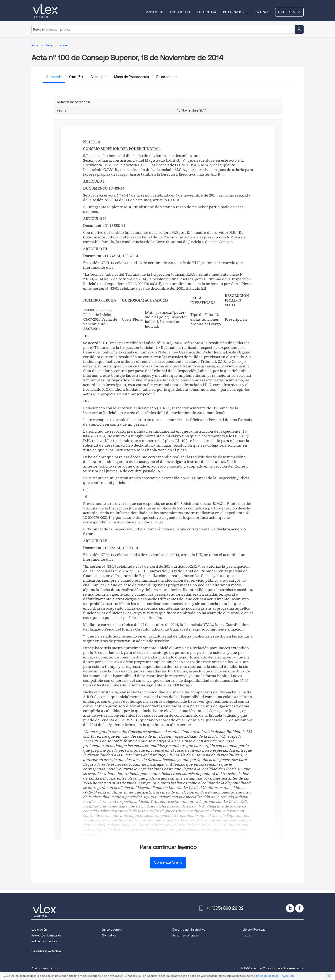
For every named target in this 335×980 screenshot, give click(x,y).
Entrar (262, 12)
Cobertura (206, 12)
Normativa (109, 935)
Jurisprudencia (112, 930)
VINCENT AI (154, 12)
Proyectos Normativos (46, 935)
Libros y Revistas (254, 930)
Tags (246, 935)
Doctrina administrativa (189, 930)
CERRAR (328, 976)
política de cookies (266, 976)
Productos (180, 12)
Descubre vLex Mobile (46, 951)
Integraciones (236, 12)
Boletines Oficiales (186, 935)
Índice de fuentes (44, 941)
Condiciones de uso (44, 968)
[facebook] (299, 908)
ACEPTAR (288, 976)
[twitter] (290, 908)
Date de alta (289, 12)
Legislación (39, 930)
